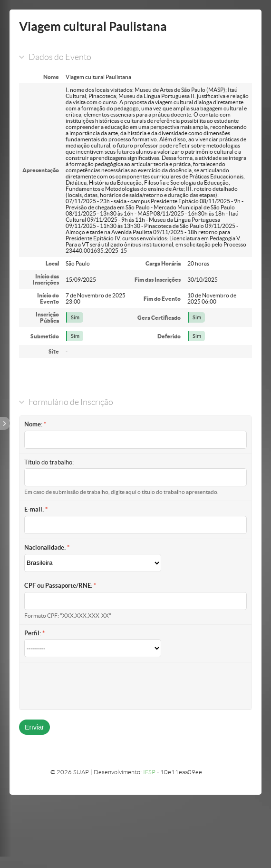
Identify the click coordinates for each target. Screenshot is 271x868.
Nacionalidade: (45, 547)
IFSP (149, 772)
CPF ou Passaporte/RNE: (58, 586)
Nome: (33, 424)
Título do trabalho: (49, 462)
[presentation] (97, 686)
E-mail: (34, 509)
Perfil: (33, 633)
